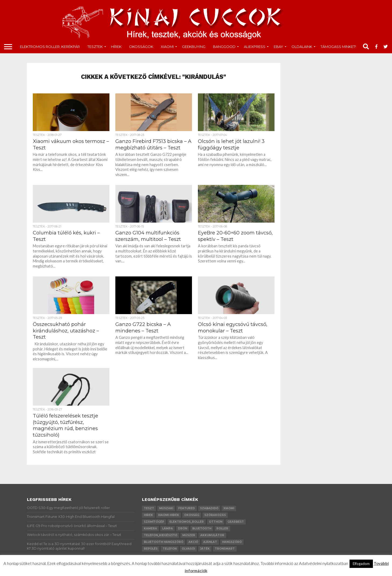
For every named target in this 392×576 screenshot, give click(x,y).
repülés (151, 549)
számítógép (154, 522)
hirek (148, 515)
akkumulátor (212, 535)
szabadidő (209, 508)
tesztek (95, 47)
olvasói (188, 549)
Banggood (224, 47)
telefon (170, 549)
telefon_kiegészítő (161, 535)
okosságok (141, 47)
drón (183, 528)
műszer (189, 535)
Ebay (278, 47)
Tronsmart (225, 549)
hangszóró (232, 542)
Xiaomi (167, 47)
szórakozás (215, 515)
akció (193, 542)
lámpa (168, 528)
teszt (149, 508)
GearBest (236, 522)
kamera (150, 528)
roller (222, 528)
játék (205, 549)
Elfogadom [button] (361, 564)
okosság (192, 515)
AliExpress (255, 47)
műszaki (166, 508)
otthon (216, 522)
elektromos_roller (187, 522)
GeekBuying (194, 47)
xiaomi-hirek (169, 515)
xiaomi (229, 508)
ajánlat (210, 542)
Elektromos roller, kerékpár (50, 47)
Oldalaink (302, 47)
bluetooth (202, 528)
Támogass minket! (338, 47)
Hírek (116, 47)
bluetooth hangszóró (164, 542)
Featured (187, 508)
